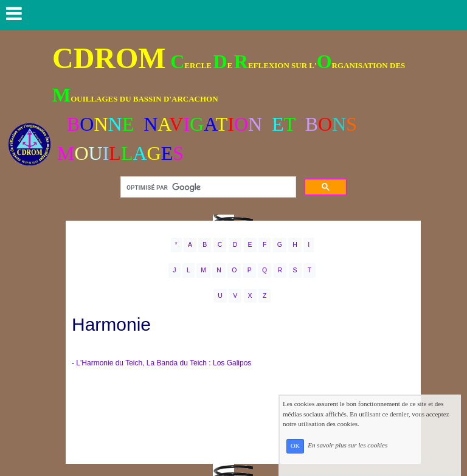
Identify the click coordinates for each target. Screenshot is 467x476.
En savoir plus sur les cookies (374, 457)
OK (322, 457)
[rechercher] (207, 187)
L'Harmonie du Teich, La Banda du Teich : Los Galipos (164, 363)
